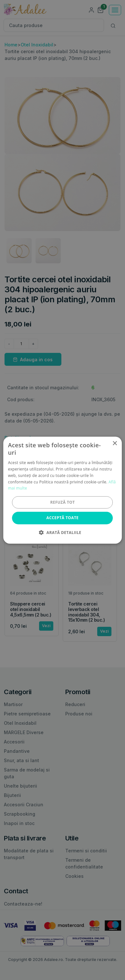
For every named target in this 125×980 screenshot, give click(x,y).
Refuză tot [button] (62, 502)
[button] (62, 532)
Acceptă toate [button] (63, 518)
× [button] (115, 443)
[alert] (62, 490)
